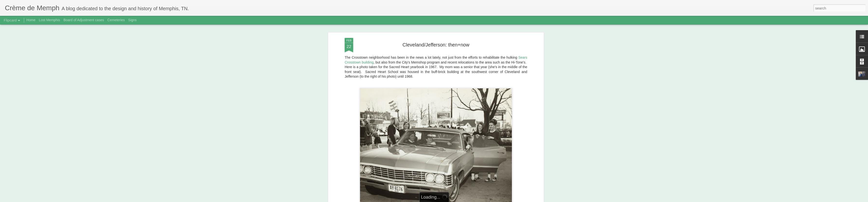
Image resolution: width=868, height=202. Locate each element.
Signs (133, 20)
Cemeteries (116, 20)
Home (31, 20)
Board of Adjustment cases (84, 20)
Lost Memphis (50, 20)
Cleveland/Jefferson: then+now (436, 45)
